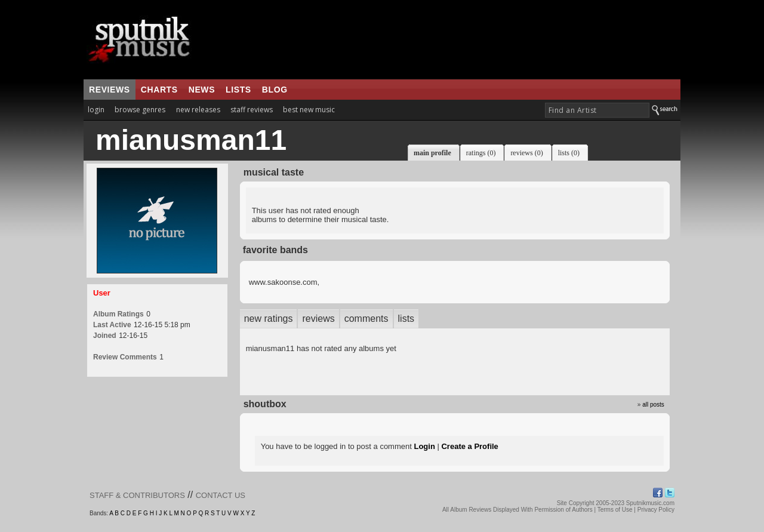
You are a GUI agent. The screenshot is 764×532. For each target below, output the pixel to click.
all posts (653, 405)
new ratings (269, 319)
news (202, 90)
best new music (309, 110)
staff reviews (252, 110)
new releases (198, 110)
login (96, 110)
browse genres (140, 110)
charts (159, 90)
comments (366, 319)
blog (275, 90)
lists (238, 90)
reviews (110, 90)
